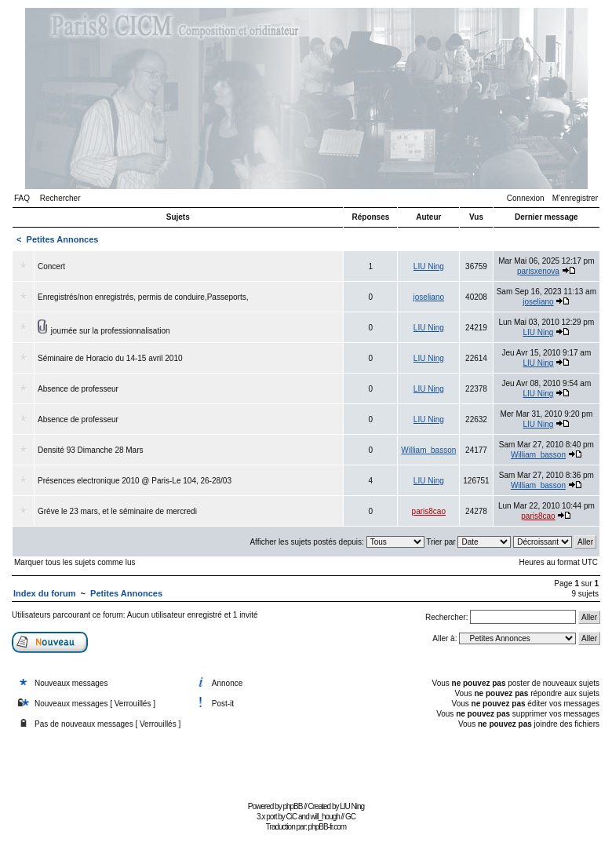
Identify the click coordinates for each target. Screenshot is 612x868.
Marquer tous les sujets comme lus (75, 562)
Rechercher (60, 198)
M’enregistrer (575, 198)
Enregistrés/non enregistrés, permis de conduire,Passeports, (143, 297)
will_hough (325, 817)
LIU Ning (429, 266)
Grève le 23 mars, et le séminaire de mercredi (117, 511)
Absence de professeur (78, 389)
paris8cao (429, 511)
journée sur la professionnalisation (111, 331)
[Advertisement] (306, 762)
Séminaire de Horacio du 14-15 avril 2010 (110, 358)
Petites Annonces (63, 239)
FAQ (22, 198)
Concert (51, 266)
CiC (292, 817)
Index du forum (44, 593)
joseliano (429, 297)
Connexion (526, 198)
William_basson (428, 450)
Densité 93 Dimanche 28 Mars (91, 450)
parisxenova (538, 271)
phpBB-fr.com (328, 827)
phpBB (292, 806)
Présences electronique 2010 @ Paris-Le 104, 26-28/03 (135, 481)
